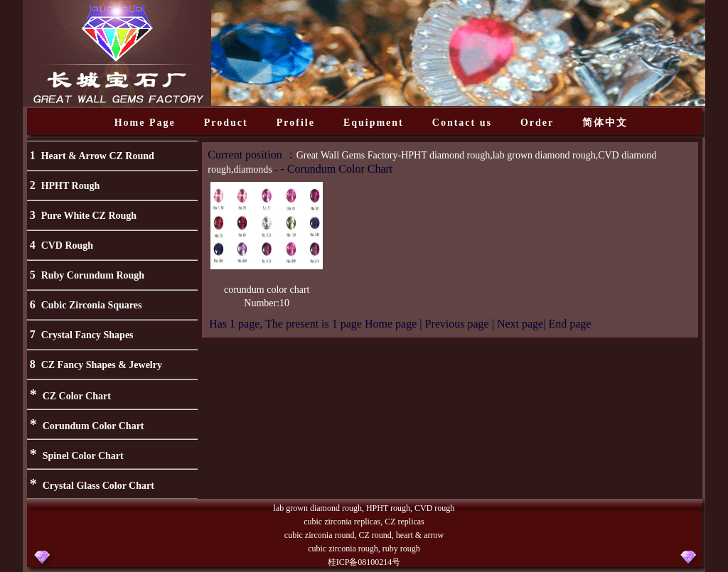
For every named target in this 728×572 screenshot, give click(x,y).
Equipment (374, 123)
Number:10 (267, 303)
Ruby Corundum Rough (93, 275)
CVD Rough (68, 245)
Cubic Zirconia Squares (92, 305)
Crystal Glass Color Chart (98, 486)
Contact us (462, 123)
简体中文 (605, 123)
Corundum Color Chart (93, 426)
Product (226, 123)
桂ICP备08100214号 (364, 562)
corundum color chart (267, 290)
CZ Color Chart (77, 396)
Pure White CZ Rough (89, 216)
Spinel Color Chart (83, 456)
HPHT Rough (71, 186)
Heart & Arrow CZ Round (98, 156)
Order (537, 123)
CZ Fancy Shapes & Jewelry (102, 365)
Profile (296, 123)
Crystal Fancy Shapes (87, 335)
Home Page (145, 123)
